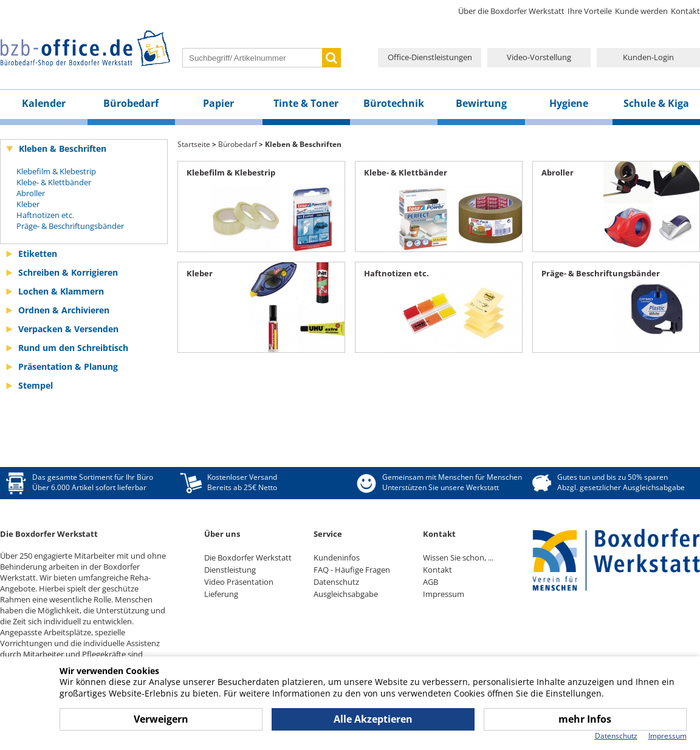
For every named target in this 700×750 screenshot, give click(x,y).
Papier (218, 103)
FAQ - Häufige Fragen (352, 570)
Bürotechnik (394, 103)
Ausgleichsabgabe (346, 594)
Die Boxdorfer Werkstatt (248, 557)
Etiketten (38, 254)
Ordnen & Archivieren (64, 310)
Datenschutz (336, 582)
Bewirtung (481, 103)
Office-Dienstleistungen (430, 57)
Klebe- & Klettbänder (54, 182)
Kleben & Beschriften (63, 148)
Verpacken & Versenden (68, 329)
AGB (431, 582)
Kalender (44, 103)
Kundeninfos (337, 557)
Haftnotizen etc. (45, 215)
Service (328, 534)
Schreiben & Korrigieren (68, 272)
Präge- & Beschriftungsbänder (70, 226)
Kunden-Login (648, 57)
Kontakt (685, 11)
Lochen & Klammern (61, 291)
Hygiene (569, 103)
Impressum (444, 594)
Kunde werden (641, 11)
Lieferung (221, 594)
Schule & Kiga (656, 103)
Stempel (36, 385)
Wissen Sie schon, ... (458, 557)
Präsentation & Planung (68, 366)
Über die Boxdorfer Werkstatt (511, 11)
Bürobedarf (131, 103)
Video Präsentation (239, 582)
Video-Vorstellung (539, 57)
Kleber (28, 204)
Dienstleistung (230, 570)
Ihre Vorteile (590, 11)
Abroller (31, 193)
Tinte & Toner (306, 103)
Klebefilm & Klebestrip (56, 171)
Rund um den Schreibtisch (73, 348)
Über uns (222, 534)
